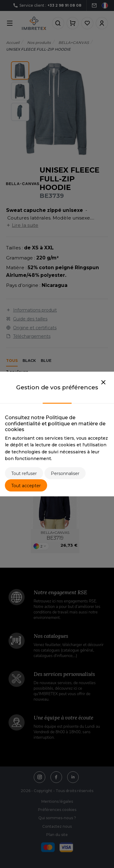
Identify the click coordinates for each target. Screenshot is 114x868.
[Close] (103, 383)
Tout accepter (26, 486)
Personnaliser (65, 473)
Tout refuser (24, 473)
